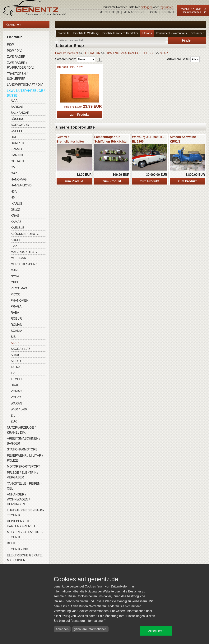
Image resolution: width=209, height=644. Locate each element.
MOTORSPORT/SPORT (23, 466)
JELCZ (15, 210)
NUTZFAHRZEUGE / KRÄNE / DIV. (21, 430)
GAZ (14, 173)
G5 (13, 167)
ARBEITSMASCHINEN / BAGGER (23, 441)
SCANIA (16, 331)
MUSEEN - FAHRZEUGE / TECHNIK (25, 535)
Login (153, 12)
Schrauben (197, 33)
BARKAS (17, 107)
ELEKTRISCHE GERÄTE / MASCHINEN (25, 558)
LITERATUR (92, 53)
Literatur (147, 33)
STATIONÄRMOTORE (22, 449)
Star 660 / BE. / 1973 (70, 67)
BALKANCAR (20, 113)
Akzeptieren (156, 631)
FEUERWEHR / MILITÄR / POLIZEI (25, 458)
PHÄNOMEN (20, 301)
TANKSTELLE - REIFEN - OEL (25, 486)
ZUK (14, 421)
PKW (10, 45)
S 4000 (16, 355)
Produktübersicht (67, 53)
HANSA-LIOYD (21, 185)
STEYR (16, 361)
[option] (74, 160)
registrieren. (167, 7)
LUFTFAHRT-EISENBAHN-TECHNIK (26, 513)
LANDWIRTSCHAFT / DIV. (25, 85)
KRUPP (16, 240)
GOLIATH (17, 161)
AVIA (14, 101)
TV (13, 373)
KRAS (15, 216)
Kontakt (168, 12)
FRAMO (16, 149)
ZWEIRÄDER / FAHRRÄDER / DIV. (21, 65)
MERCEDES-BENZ (24, 264)
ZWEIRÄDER (16, 57)
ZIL (13, 416)
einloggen (146, 7)
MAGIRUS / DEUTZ (24, 252)
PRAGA (16, 306)
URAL (15, 385)
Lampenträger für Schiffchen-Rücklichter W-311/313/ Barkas (111, 142)
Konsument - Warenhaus (172, 33)
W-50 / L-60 (19, 409)
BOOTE (12, 543)
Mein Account (134, 12)
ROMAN (16, 325)
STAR (15, 343)
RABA (15, 313)
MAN (14, 270)
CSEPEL (17, 131)
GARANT (17, 155)
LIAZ (14, 246)
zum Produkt (79, 115)
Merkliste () (109, 12)
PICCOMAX (19, 288)
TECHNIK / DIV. (18, 549)
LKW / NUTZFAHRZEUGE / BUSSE (26, 93)
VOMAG (16, 391)
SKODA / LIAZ (21, 349)
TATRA (16, 367)
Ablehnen (62, 629)
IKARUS (16, 204)
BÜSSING (18, 119)
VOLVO (16, 397)
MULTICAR (19, 258)
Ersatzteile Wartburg (86, 33)
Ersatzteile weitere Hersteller (120, 33)
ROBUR (16, 319)
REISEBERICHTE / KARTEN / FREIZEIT (21, 524)
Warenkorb (191, 9)
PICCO (16, 294)
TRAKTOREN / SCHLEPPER (17, 76)
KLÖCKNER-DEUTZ (25, 234)
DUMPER (17, 143)
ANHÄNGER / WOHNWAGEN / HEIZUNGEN (18, 499)
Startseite (64, 33)
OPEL (15, 282)
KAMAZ (16, 222)
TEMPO (16, 379)
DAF (14, 137)
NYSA (15, 276)
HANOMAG (19, 179)
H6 (13, 197)
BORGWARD (20, 125)
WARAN (16, 403)
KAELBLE (18, 228)
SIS (13, 337)
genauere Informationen (90, 629)
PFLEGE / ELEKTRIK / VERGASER (23, 475)
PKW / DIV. (14, 51)
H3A (14, 192)
